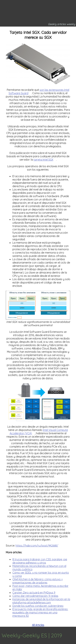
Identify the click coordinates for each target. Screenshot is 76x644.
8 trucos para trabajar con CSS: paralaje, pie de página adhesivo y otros (40, 561)
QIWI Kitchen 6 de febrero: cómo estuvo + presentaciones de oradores (38, 581)
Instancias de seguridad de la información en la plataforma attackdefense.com (41, 601)
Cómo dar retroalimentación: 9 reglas (35, 596)
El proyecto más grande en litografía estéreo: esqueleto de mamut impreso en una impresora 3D (40, 612)
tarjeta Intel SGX (43, 160)
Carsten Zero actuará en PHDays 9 (34, 593)
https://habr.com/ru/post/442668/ (37, 546)
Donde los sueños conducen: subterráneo (38, 606)
